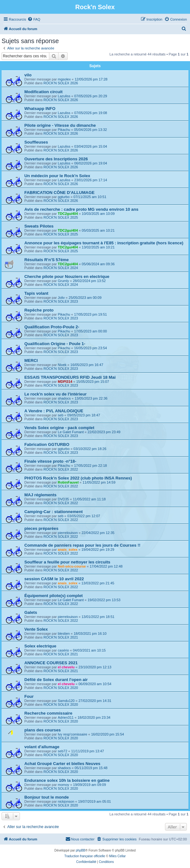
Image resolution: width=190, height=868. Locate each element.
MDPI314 (65, 382)
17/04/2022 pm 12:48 (106, 566)
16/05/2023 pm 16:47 (87, 365)
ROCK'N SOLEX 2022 (61, 469)
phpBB (81, 850)
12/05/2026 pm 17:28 (91, 79)
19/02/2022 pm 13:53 (104, 600)
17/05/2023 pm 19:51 (90, 314)
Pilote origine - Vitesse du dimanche (60, 125)
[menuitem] (34, 19)
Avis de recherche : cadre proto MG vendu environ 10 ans (81, 209)
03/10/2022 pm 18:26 (90, 449)
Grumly (63, 281)
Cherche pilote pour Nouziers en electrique (67, 276)
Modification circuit (43, 92)
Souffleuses (36, 142)
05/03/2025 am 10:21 (98, 230)
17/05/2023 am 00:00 (90, 331)
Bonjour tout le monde (47, 797)
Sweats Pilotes (39, 226)
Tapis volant (36, 293)
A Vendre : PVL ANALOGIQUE (54, 411)
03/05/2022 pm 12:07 (84, 516)
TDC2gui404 (68, 214)
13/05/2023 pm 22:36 (91, 398)
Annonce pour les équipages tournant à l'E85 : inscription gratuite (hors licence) (104, 243)
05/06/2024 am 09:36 (98, 264)
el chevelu (66, 667)
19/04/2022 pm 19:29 (98, 550)
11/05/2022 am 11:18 (89, 499)
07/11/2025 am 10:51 (90, 197)
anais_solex (68, 550)
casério (63, 650)
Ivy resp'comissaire (73, 734)
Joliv (61, 298)
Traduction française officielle (85, 856)
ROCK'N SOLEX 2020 (61, 688)
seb (61, 415)
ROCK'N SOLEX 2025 (61, 217)
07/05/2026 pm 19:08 (91, 113)
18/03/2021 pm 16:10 (90, 633)
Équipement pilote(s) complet (54, 596)
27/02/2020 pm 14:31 (95, 701)
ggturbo (64, 197)
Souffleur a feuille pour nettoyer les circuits (67, 562)
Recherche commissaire (48, 713)
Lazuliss (64, 96)
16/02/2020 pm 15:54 (107, 734)
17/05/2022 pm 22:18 (90, 466)
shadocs (64, 398)
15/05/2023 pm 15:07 (93, 382)
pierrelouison (68, 533)
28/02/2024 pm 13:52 (89, 281)
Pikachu (64, 130)
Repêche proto (39, 310)
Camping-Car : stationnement (54, 512)
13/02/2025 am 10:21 (98, 247)
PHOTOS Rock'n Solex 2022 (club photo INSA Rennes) (78, 478)
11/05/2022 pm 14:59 (99, 482)
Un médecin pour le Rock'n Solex (57, 176)
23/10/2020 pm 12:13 (95, 667)
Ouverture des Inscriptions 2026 (56, 159)
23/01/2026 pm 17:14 (91, 180)
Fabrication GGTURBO (47, 444)
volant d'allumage (42, 747)
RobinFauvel (68, 482)
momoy (64, 785)
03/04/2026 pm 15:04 (91, 146)
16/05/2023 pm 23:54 (90, 348)
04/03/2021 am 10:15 (89, 650)
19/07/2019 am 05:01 (95, 801)
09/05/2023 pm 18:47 (84, 415)
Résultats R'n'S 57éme (46, 260)
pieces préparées (41, 528)
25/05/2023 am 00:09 (85, 298)
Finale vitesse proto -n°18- (50, 461)
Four (29, 696)
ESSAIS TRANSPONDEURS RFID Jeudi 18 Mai (70, 377)
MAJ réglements (40, 495)
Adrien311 (66, 717)
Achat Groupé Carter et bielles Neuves (62, 764)
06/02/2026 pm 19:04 (91, 163)
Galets (31, 612)
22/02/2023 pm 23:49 (104, 432)
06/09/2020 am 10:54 (95, 684)
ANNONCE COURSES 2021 (51, 663)
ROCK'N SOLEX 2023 (61, 301)
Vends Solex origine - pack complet (59, 428)
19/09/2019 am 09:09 (89, 785)
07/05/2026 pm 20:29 (91, 96)
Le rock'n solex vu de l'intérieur (55, 394)
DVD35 (63, 499)
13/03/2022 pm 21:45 (98, 583)
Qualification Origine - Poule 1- (55, 344)
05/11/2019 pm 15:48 (91, 768)
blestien (64, 633)
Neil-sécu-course (72, 566)
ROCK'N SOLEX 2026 (61, 83)
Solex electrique (40, 646)
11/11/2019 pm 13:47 (88, 751)
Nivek (62, 365)
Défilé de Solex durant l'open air (56, 680)
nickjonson (66, 801)
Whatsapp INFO (40, 109)
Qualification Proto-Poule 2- (52, 327)
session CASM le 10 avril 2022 (54, 579)
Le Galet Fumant (71, 432)
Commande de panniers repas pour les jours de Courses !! (82, 545)
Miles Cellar (117, 856)
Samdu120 (66, 701)
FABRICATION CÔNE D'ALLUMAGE (59, 193)
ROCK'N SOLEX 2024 (61, 268)
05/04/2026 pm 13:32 (90, 130)
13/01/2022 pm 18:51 (98, 617)
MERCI (31, 360)
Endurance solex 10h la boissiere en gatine (67, 780)
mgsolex (64, 79)
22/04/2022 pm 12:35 (98, 533)
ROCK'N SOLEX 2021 (61, 637)
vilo (28, 75)
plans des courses (43, 730)
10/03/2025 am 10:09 (98, 214)
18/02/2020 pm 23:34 (94, 717)
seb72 (63, 751)
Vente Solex (36, 629)
